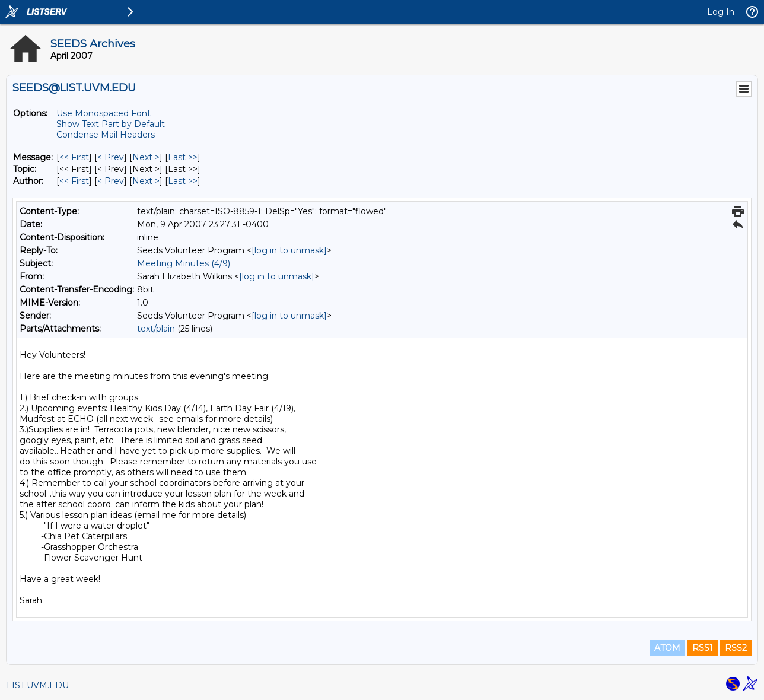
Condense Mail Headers (106, 135)
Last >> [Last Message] (183, 157)
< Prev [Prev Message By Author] (111, 181)
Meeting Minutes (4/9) (184, 263)
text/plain (156, 329)
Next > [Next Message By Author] (146, 181)
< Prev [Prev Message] (111, 157)
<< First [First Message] (74, 157)
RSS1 (703, 648)
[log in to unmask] (289, 250)
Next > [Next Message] (146, 157)
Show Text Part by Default (111, 124)
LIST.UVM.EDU (38, 685)
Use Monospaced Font (104, 113)
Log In (721, 12)
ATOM (667, 648)
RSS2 (736, 648)
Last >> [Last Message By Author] (183, 181)
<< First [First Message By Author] (74, 181)
